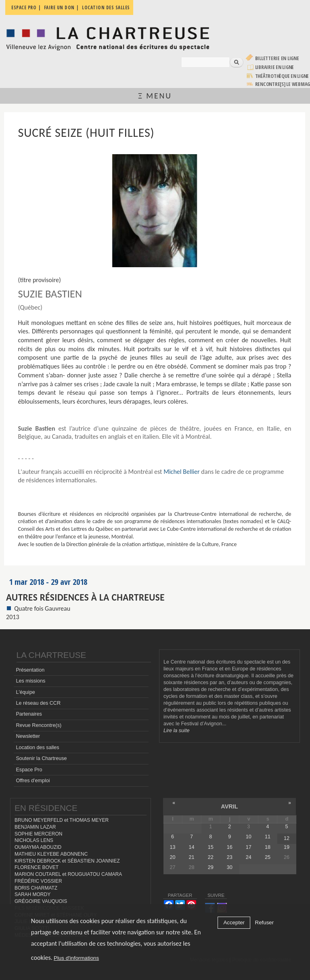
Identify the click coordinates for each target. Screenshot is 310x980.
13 (173, 847)
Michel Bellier (182, 472)
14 (192, 847)
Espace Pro (29, 770)
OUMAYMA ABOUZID (38, 847)
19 (287, 847)
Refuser (265, 922)
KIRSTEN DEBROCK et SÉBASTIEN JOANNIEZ (67, 861)
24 (249, 857)
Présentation (30, 670)
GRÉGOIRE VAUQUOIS (41, 901)
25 (268, 857)
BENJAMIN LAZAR (35, 827)
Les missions (30, 681)
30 (230, 867)
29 (211, 867)
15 (211, 847)
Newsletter (28, 736)
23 (230, 857)
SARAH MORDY (32, 894)
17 (249, 847)
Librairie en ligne (275, 67)
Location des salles (37, 748)
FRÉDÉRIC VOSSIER (38, 881)
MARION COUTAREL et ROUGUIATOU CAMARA (68, 874)
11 (268, 837)
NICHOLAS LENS (34, 840)
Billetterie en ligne (277, 58)
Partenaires (29, 714)
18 (268, 847)
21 (192, 857)
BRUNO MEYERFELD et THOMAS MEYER (62, 820)
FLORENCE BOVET (37, 867)
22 (211, 857)
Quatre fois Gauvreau (42, 608)
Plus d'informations (76, 958)
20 (173, 857)
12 (287, 838)
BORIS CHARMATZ (36, 888)
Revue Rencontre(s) (39, 725)
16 (230, 847)
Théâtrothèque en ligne (282, 76)
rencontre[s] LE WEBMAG (283, 84)
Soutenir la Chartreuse (41, 758)
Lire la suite (176, 731)
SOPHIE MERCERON (38, 834)
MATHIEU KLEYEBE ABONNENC (51, 854)
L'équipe (25, 692)
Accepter (234, 922)
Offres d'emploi (33, 781)
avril (229, 806)
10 (249, 837)
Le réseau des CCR (38, 703)
